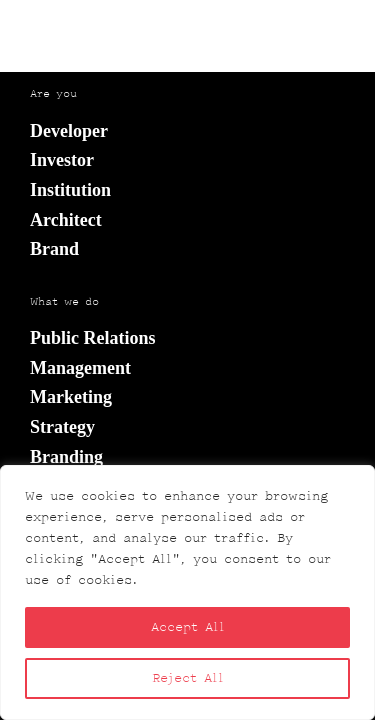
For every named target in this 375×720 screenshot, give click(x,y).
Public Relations (93, 338)
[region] (187, 592)
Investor (62, 160)
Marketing (71, 397)
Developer (69, 131)
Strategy (62, 427)
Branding (66, 457)
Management (80, 368)
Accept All (188, 627)
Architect (66, 220)
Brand (54, 249)
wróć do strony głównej (188, 60)
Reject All (188, 678)
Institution (70, 190)
